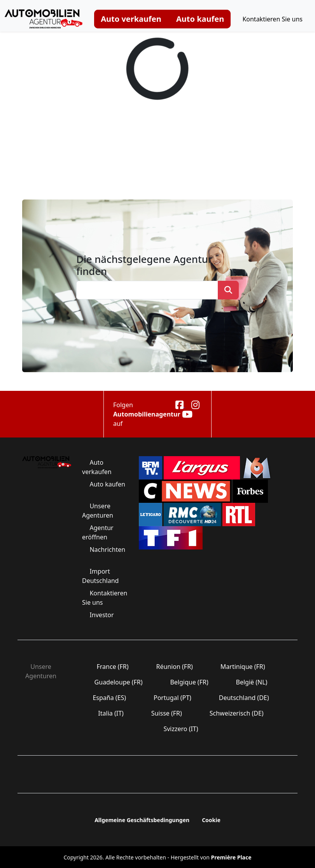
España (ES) (109, 698)
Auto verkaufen (131, 19)
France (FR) (113, 667)
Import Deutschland (101, 576)
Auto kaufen (200, 19)
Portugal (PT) (172, 698)
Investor (102, 615)
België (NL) (251, 682)
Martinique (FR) (243, 667)
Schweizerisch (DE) (237, 713)
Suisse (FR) (167, 713)
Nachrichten (107, 549)
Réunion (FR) (174, 667)
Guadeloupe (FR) (118, 682)
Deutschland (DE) (244, 698)
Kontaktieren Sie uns (272, 19)
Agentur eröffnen (98, 532)
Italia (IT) (111, 713)
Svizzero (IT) (181, 729)
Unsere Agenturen (98, 511)
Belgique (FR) (189, 682)
